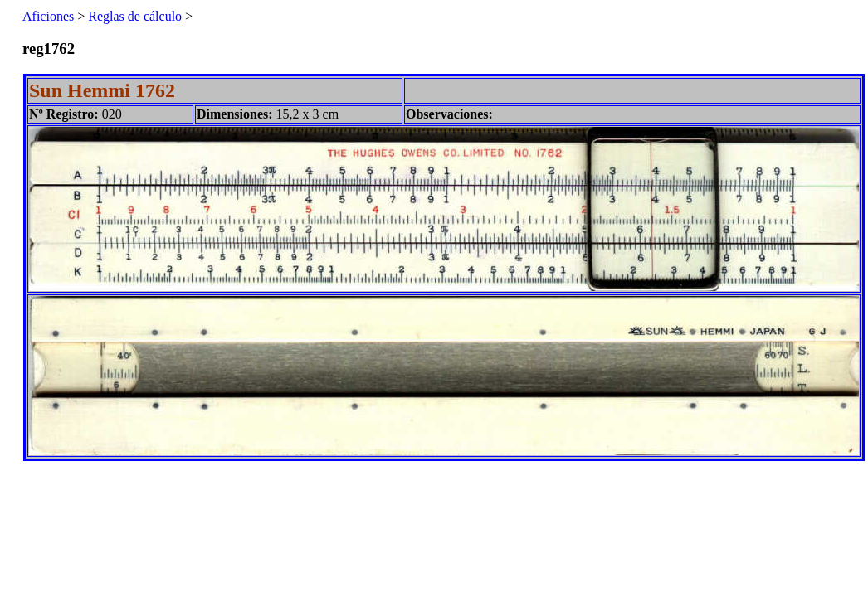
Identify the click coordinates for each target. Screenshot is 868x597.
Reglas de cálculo (135, 16)
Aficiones (48, 16)
